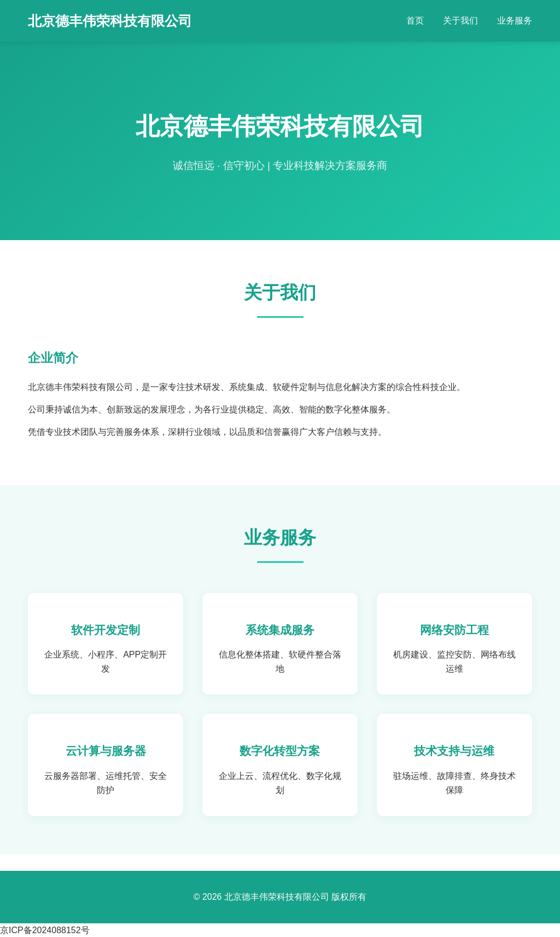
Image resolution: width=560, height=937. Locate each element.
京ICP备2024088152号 (45, 930)
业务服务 (515, 21)
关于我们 (460, 21)
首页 (415, 21)
